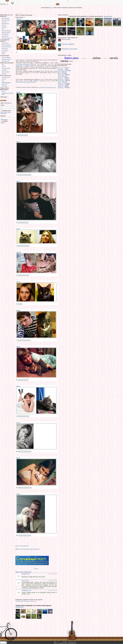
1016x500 (18, 252)
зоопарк (88, 58)
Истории (4, 52)
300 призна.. (61, 79)
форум (52, 8)
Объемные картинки (7, 59)
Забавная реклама (6, 33)
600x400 (18, 310)
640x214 (18, 229)
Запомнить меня (6, 111)
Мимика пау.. (61, 85)
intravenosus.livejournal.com (24, 175)
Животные (84, 58)
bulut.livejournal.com (23, 135)
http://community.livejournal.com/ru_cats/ (47, 87)
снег (119, 58)
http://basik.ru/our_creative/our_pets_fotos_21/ (26, 601)
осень (105, 58)
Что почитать (5, 50)
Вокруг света (71, 58)
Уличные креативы (6, 68)
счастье (64, 61)
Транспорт (4, 27)
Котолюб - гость (26, 574)
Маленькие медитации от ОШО (8, 94)
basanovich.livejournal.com (24, 340)
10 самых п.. (61, 78)
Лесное (59, 82)
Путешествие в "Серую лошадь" (70, 49)
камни (91, 58)
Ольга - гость (25, 581)
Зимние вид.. (61, 88)
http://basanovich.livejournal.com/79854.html (26, 64)
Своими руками (5, 72)
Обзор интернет (5, 18)
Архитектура (5, 36)
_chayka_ (20, 304)
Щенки (59, 73)
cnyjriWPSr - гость (26, 590)
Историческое (5, 34)
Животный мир (5, 23)
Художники (4, 70)
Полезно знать (5, 43)
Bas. (59, 642)
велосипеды (60, 58)
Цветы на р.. (61, 83)
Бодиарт (4, 66)
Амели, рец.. (61, 86)
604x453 (18, 142)
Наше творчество (6, 83)
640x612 (18, 181)
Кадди (59, 72)
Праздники (4, 86)
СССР (59, 61)
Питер (108, 58)
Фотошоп (4, 74)
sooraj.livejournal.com (23, 223)
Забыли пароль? (7, 112)
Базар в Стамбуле (66, 39)
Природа (4, 25)
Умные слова (5, 48)
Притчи (4, 91)
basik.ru (17, 546)
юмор (74, 61)
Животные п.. (61, 71)
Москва (102, 58)
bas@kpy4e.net (19, 66)
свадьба (114, 58)
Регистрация (3, 113)
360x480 (18, 494)
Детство (60, 76)
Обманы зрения (5, 61)
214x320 (18, 423)
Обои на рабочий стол (7, 38)
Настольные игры (6, 20)
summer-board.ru (108, 16)
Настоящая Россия (6, 77)
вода (63, 58)
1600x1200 (19, 19)
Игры (3, 81)
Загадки (4, 79)
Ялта (77, 61)
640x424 (18, 458)
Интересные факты (6, 45)
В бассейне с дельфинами (68, 44)
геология (80, 58)
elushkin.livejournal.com (23, 416)
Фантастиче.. (61, 75)
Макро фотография (6, 31)
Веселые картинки (6, 57)
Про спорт (4, 22)
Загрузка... (36, 569)
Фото (3, 65)
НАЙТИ (2, 123)
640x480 (18, 347)
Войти (2, 112)
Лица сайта (4, 84)
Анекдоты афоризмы (7, 47)
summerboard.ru (19, 607)
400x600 (18, 92)
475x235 (18, 282)
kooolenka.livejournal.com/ (25, 535)
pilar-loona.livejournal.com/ (25, 451)
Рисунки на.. (61, 68)
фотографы (71, 61)
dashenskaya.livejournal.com (25, 488)
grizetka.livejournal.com (23, 275)
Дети (3, 29)
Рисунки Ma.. (61, 81)
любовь (97, 58)
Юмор (3, 54)
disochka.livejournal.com (24, 246)
